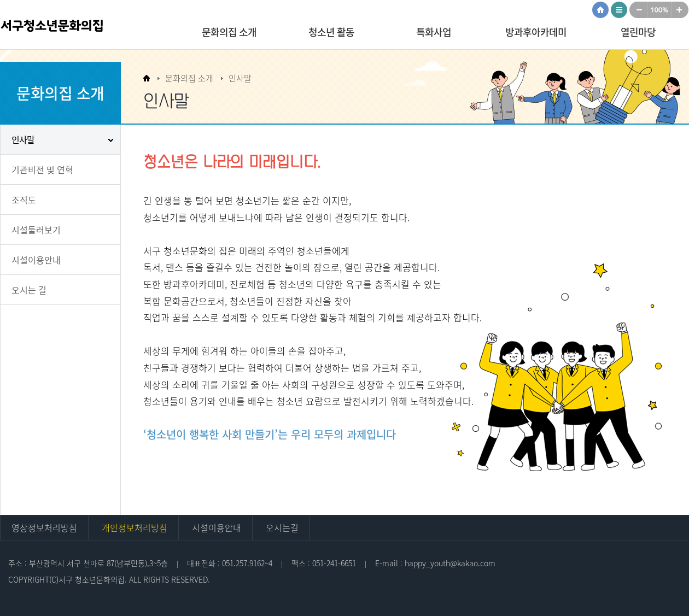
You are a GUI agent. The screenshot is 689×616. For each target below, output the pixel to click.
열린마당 (638, 32)
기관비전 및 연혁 (42, 169)
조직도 (24, 200)
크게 (681, 10)
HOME (602, 10)
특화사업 (434, 32)
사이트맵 (620, 10)
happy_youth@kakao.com (450, 563)
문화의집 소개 (229, 32)
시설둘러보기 (36, 230)
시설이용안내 (36, 260)
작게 (638, 10)
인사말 (23, 139)
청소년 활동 (331, 32)
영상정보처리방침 (44, 527)
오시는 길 (29, 290)
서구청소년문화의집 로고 (71, 30)
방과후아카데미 (536, 32)
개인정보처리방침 (135, 527)
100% (660, 10)
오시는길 (282, 527)
